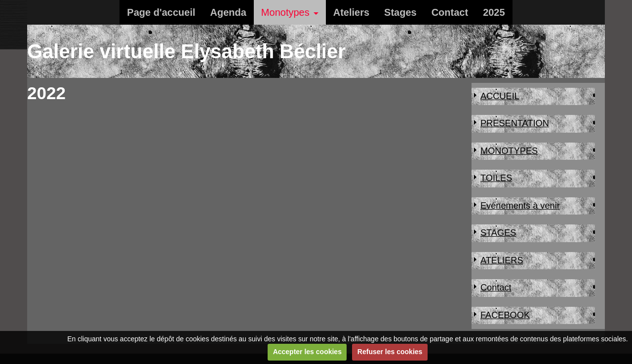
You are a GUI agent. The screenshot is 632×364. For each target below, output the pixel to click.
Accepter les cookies (307, 352)
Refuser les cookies (390, 352)
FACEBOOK (505, 315)
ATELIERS (502, 260)
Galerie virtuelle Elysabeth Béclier (186, 51)
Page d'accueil (161, 12)
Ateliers (351, 12)
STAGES (498, 233)
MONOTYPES (509, 151)
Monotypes (285, 12)
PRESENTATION (515, 123)
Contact (450, 12)
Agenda (228, 12)
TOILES (496, 178)
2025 (494, 12)
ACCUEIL (500, 96)
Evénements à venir (520, 206)
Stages (400, 12)
